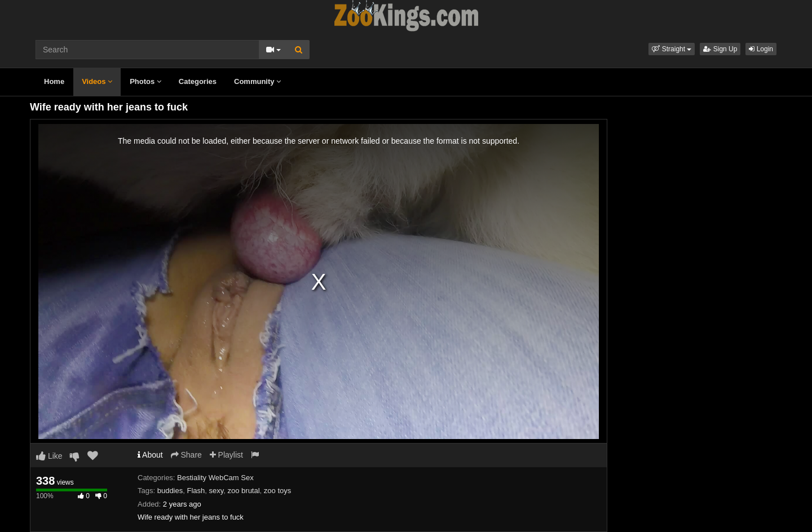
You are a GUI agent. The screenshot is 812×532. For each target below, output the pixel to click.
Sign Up (720, 49)
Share (186, 455)
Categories (198, 81)
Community (257, 81)
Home (54, 81)
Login (761, 49)
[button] (672, 49)
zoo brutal (244, 491)
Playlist (226, 455)
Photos (145, 81)
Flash (196, 491)
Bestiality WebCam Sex (215, 478)
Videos (97, 81)
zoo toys (277, 491)
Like (49, 456)
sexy (217, 491)
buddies (170, 491)
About (150, 455)
